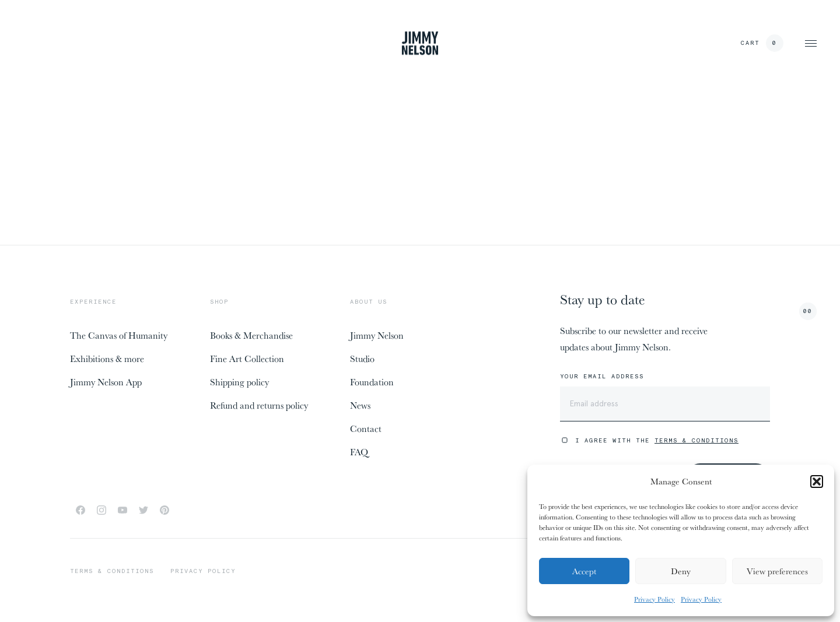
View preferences (777, 571)
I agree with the (657, 440)
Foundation (372, 382)
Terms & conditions (112, 571)
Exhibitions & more (107, 359)
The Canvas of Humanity (119, 335)
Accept (584, 571)
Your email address (602, 377)
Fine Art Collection (247, 359)
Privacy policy (203, 571)
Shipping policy (239, 382)
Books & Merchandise (251, 335)
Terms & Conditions (696, 440)
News (360, 405)
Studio (362, 359)
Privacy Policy (654, 599)
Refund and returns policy (259, 405)
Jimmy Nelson (377, 335)
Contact (366, 428)
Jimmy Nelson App (106, 382)
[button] (817, 482)
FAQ (359, 452)
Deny (681, 571)
